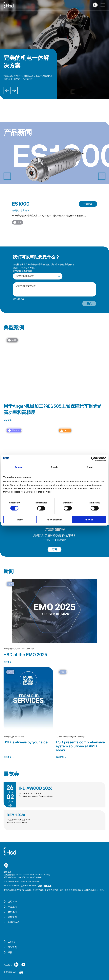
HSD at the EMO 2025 (25, 655)
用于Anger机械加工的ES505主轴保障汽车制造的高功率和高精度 (53, 409)
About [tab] (90, 467)
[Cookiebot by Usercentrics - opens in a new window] (93, 459)
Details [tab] (54, 467)
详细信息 (88, 204)
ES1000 (21, 204)
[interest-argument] (38, 276)
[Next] (14, 91)
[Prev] (7, 91)
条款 (40, 886)
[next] (102, 176)
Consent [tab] (19, 467)
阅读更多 (9, 421)
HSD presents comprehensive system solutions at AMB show (80, 746)
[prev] (7, 176)
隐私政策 (48, 886)
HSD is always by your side (26, 742)
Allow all (89, 520)
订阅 (54, 549)
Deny (20, 520)
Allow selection (54, 520)
